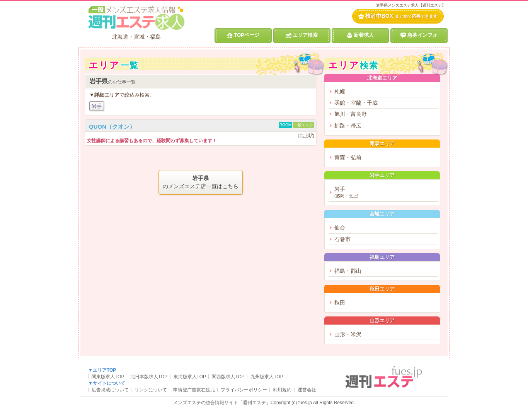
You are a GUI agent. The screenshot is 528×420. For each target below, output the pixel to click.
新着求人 (360, 35)
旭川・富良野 (351, 114)
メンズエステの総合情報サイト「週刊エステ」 (222, 403)
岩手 (97, 106)
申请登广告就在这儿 (194, 390)
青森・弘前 (348, 157)
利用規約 (282, 390)
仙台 (340, 228)
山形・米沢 (348, 334)
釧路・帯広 (348, 126)
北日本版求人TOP (149, 377)
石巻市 (342, 239)
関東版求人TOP (108, 377)
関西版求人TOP (228, 377)
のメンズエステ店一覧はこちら (201, 182)
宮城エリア (382, 214)
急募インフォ (419, 35)
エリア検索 (302, 35)
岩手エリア (382, 175)
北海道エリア (382, 78)
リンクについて (151, 390)
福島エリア (382, 257)
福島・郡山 (348, 271)
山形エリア (382, 321)
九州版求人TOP (267, 377)
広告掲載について (110, 390)
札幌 (340, 92)
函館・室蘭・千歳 (356, 103)
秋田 (340, 303)
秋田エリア (382, 289)
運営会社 (307, 390)
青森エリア (382, 144)
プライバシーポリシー (244, 390)
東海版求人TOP (190, 377)
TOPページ (243, 35)
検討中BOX (398, 16)
